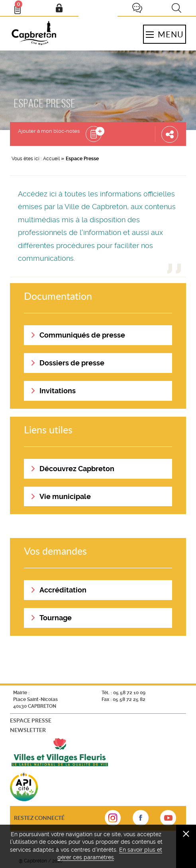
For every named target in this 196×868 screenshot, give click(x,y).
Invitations (58, 391)
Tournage (56, 618)
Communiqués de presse (82, 335)
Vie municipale (65, 496)
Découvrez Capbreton (77, 469)
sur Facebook (141, 820)
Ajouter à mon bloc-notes (49, 131)
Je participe (137, 8)
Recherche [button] (176, 8)
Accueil (51, 159)
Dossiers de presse (72, 363)
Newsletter (28, 730)
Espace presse (31, 720)
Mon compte (59, 8)
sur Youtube (168, 820)
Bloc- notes (21, 6)
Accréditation (63, 590)
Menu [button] (165, 34)
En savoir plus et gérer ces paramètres (110, 854)
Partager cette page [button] (170, 134)
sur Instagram (113, 820)
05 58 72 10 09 (129, 693)
